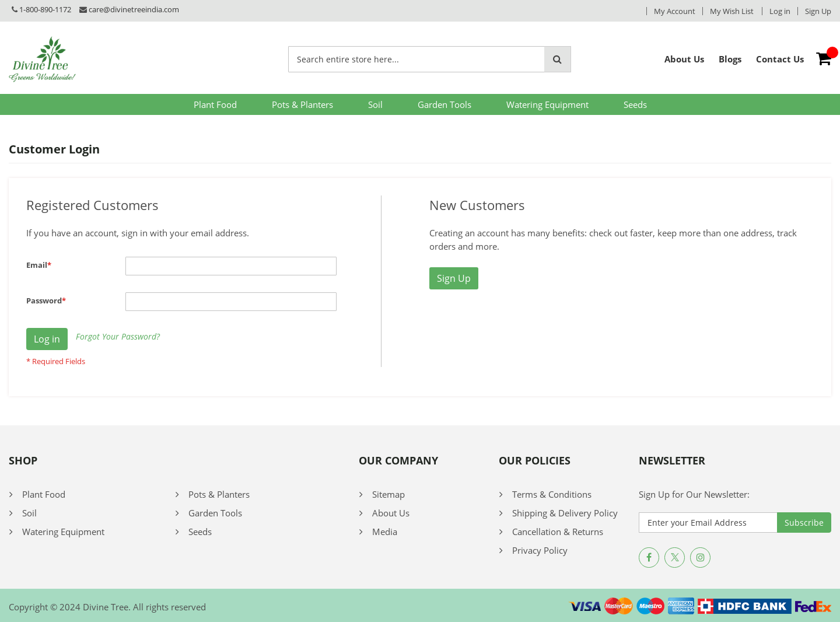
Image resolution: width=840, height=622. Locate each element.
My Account (675, 11)
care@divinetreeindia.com (134, 9)
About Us (391, 513)
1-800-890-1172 (45, 9)
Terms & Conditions (552, 494)
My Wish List (732, 11)
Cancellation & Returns (558, 532)
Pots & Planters (302, 104)
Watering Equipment (547, 104)
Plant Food (215, 104)
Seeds (635, 104)
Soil (375, 104)
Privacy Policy (540, 550)
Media (385, 532)
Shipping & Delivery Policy (565, 513)
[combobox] (416, 59)
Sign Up (818, 11)
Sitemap (388, 494)
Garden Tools (444, 104)
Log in (780, 11)
